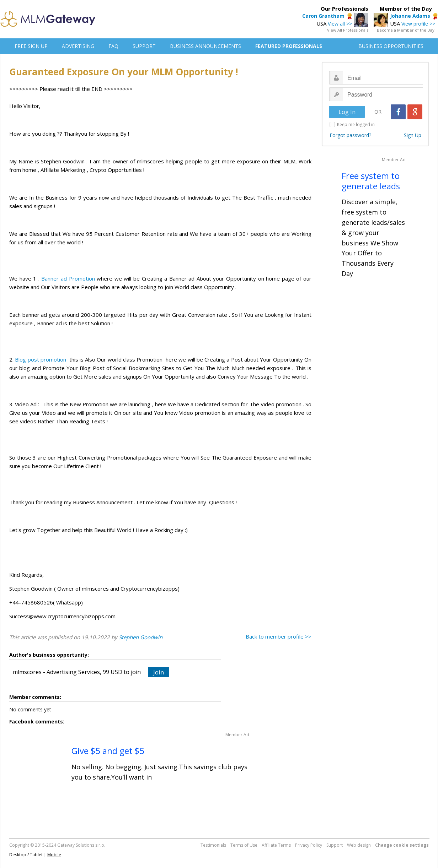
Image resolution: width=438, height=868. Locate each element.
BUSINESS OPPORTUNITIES (391, 46)
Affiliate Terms (276, 845)
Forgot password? (350, 135)
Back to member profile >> (279, 636)
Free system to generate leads (371, 181)
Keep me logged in (356, 124)
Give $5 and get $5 (108, 751)
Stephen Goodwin (141, 637)
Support (335, 845)
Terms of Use (244, 845)
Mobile (54, 855)
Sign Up (413, 135)
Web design (359, 845)
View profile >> (418, 24)
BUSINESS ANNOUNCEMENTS (205, 46)
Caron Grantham (323, 16)
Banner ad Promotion (68, 278)
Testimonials (213, 845)
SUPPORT (144, 46)
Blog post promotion (41, 359)
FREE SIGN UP (31, 46)
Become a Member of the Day (406, 30)
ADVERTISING (78, 46)
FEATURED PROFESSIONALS (289, 46)
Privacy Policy (309, 845)
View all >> (340, 24)
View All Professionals (348, 30)
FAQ (113, 46)
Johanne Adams (410, 16)
